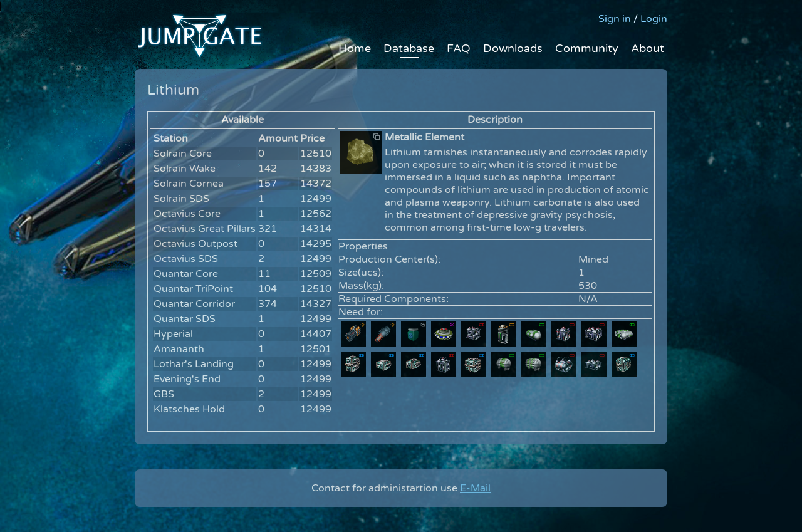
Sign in (615, 19)
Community (587, 48)
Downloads (513, 48)
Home (355, 48)
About (648, 48)
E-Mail (475, 488)
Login (654, 19)
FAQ (459, 48)
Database (409, 48)
